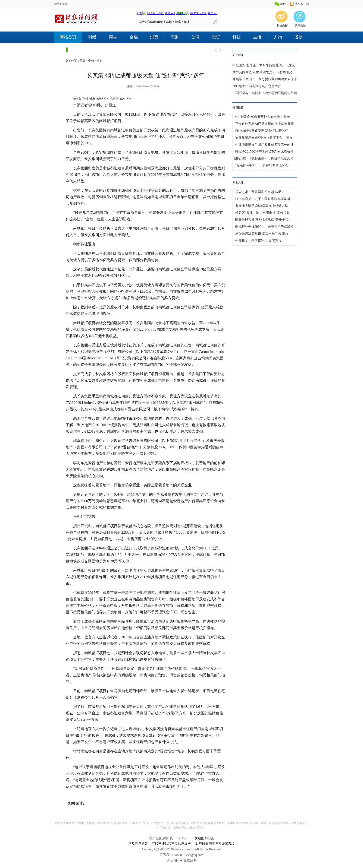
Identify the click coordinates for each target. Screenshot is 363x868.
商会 (113, 37)
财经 (92, 37)
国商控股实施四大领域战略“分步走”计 (263, 220)
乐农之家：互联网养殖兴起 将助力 (260, 192)
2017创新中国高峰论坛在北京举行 (257, 86)
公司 (195, 37)
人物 (278, 37)
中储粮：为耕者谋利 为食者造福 (258, 241)
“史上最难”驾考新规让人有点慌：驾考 (263, 117)
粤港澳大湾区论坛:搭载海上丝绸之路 (262, 206)
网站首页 (68, 37)
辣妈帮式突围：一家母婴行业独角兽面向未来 (265, 79)
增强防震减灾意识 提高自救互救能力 (262, 234)
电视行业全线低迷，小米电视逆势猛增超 (264, 227)
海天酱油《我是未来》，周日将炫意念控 (264, 159)
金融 (134, 37)
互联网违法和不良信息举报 (171, 844)
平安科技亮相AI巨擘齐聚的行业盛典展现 (264, 124)
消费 (154, 37)
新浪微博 (282, 26)
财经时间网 (61, 4)
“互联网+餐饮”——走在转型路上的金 (262, 166)
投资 (216, 37)
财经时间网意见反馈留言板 (215, 844)
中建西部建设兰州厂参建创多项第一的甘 (264, 145)
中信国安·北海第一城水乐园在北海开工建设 (264, 65)
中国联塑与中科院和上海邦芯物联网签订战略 (265, 93)
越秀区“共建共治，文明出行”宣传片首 (263, 213)
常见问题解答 (138, 844)
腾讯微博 (300, 26)
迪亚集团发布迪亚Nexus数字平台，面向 (264, 138)
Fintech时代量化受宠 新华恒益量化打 (262, 131)
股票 (298, 37)
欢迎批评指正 (204, 838)
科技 (237, 37)
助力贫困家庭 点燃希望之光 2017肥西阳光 (262, 72)
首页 (82, 61)
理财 (175, 37)
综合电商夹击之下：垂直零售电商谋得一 (264, 199)
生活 (257, 37)
